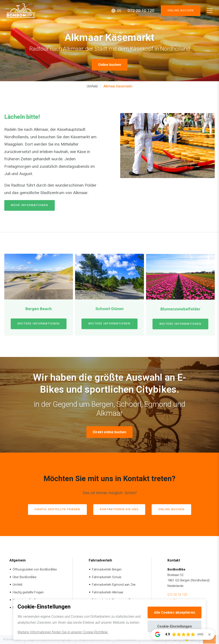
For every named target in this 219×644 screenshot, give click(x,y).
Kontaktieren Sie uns (121, 510)
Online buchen (178, 11)
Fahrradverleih (100, 561)
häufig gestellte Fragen (52, 510)
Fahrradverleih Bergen (107, 570)
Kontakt (174, 561)
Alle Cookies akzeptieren (175, 612)
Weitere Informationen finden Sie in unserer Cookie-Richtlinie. (63, 632)
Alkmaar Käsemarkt (118, 86)
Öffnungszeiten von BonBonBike (35, 570)
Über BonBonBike (24, 578)
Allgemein (18, 561)
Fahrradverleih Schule (107, 578)
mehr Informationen (33, 206)
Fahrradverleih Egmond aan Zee (114, 585)
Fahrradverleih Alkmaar (108, 593)
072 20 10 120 (177, 595)
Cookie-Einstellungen (175, 626)
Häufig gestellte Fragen (28, 593)
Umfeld (92, 86)
